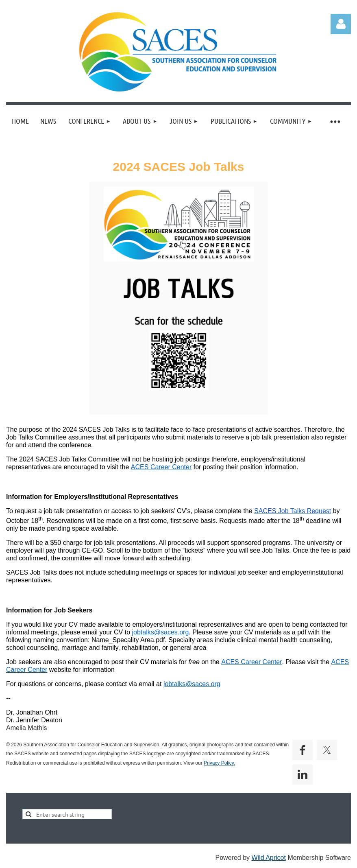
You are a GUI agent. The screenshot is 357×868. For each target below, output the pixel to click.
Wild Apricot (268, 858)
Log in (341, 24)
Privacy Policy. (219, 763)
